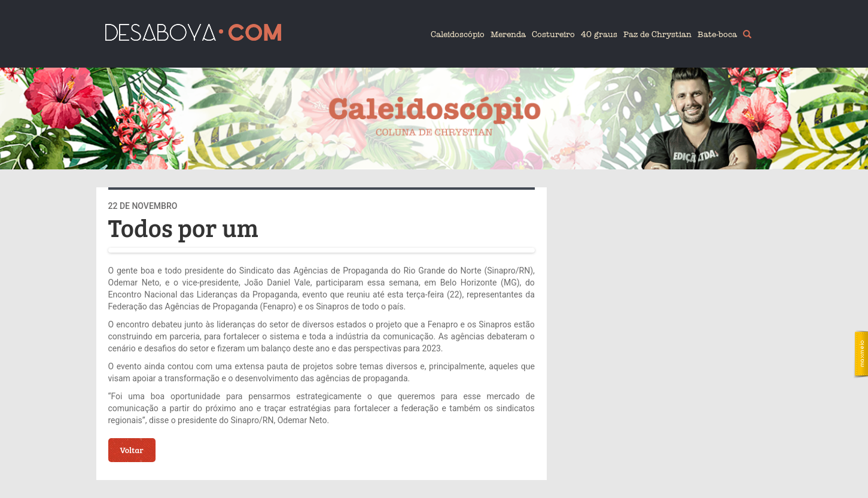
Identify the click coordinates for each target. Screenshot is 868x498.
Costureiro (553, 34)
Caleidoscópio (458, 34)
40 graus (599, 34)
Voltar (132, 450)
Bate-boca (717, 34)
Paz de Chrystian (657, 34)
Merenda (508, 34)
